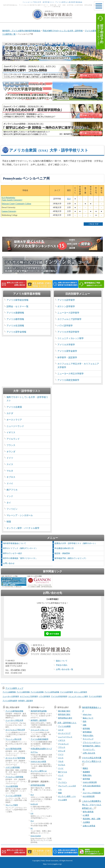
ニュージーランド (15, 426)
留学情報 (86, 729)
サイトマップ (88, 739)
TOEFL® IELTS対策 (38, 761)
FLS (32, 821)
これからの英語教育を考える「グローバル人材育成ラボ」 (92, 805)
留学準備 (86, 779)
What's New (87, 714)
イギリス (11, 432)
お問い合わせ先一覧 (65, 669)
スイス (10, 464)
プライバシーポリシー (92, 742)
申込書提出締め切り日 (64, 548)
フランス (11, 445)
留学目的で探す (64, 714)
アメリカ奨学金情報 (16, 332)
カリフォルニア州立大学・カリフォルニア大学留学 (78, 366)
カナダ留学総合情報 (13, 749)
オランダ (11, 452)
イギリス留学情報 (13, 767)
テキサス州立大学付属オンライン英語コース (92, 761)
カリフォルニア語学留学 (69, 319)
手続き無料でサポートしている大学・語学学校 (63, 31)
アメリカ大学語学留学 (68, 332)
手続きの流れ (62, 665)
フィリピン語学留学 (13, 796)
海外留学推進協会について (14, 543)
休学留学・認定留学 (67, 357)
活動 (84, 725)
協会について (62, 661)
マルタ (10, 471)
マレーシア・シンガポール (20, 515)
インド (10, 496)
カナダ (10, 413)
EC (32, 828)
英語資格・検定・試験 (92, 819)
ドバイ (10, 483)
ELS (69, 199)
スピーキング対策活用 (92, 793)
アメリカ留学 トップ (14, 688)
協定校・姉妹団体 (62, 553)
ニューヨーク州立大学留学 (71, 374)
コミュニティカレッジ (40, 730)
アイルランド (13, 439)
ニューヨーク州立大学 (14, 720)
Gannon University (9, 211)
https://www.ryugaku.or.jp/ (52, 864)
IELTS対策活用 (89, 796)
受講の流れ (87, 775)
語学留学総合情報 (38, 785)
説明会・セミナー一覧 (17, 306)
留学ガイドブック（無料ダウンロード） (20, 548)
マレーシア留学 (12, 805)
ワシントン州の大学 (13, 739)
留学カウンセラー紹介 (13, 553)
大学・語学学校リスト (67, 723)
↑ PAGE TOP (93, 224)
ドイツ (10, 458)
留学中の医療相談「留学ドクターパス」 (20, 558)
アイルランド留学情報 (14, 777)
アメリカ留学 (91, 31)
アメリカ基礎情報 (15, 313)
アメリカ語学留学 (66, 300)
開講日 (85, 768)
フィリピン (12, 509)
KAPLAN (34, 804)
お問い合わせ (9, 563)
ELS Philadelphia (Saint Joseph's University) (12, 199)
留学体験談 (87, 732)
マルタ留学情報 (12, 786)
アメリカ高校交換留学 (68, 380)
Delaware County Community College (16, 204)
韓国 (9, 522)
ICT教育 (86, 815)
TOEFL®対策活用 (90, 782)
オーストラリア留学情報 (15, 758)
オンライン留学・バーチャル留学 (23, 528)
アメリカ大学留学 (66, 345)
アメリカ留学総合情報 (17, 300)
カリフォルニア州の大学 (15, 730)
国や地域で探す (64, 711)
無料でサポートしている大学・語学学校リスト (27, 399)
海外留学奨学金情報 (39, 711)
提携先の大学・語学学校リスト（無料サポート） (76, 543)
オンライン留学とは (39, 771)
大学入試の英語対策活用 (92, 788)
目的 (84, 721)
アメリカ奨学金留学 (67, 351)
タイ (9, 503)
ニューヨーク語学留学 (68, 313)
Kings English (36, 836)
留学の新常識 (88, 812)
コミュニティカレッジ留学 (71, 338)
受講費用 (86, 772)
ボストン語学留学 (66, 306)
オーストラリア (14, 420)
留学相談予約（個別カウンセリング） (71, 558)
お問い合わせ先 (89, 753)
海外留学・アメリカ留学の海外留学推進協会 (21, 31)
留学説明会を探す (65, 718)
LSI (32, 813)
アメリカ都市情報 (15, 319)
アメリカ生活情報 (15, 326)
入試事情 (86, 822)
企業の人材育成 (89, 826)
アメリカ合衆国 (14, 407)
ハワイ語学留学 (65, 326)
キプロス (11, 477)
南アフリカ (12, 490)
